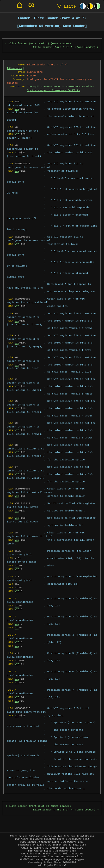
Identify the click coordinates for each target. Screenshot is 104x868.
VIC (17, 109)
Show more (15, 68)
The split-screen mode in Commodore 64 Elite (61, 87)
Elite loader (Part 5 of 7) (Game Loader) (64, 47)
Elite (65, 6)
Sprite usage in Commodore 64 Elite (54, 90)
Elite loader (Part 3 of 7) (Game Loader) (40, 44)
